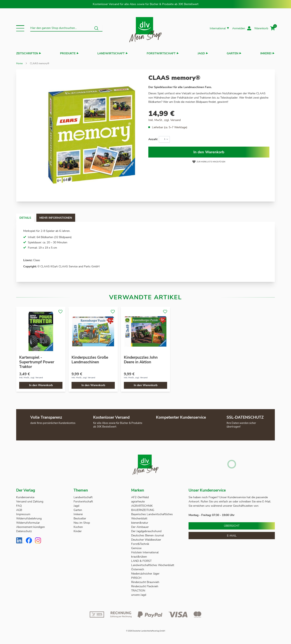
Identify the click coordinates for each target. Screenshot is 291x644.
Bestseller (80, 518)
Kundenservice (25, 497)
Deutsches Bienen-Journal (148, 535)
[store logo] (145, 28)
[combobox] (66, 28)
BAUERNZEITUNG (143, 510)
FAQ (19, 506)
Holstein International (145, 552)
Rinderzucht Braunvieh (146, 582)
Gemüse (137, 548)
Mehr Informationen (67, 218)
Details (29, 218)
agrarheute (138, 502)
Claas (37, 260)
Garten (232, 53)
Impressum (23, 514)
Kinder (78, 531)
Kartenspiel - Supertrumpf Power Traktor (37, 362)
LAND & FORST (142, 561)
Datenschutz (24, 531)
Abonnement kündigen (31, 527)
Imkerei (266, 53)
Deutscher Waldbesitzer (146, 540)
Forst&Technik (141, 544)
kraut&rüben (139, 557)
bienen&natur (140, 523)
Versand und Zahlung (30, 502)
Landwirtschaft (111, 53)
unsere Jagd (139, 595)
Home (19, 63)
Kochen (78, 527)
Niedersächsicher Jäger (146, 574)
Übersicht (232, 526)
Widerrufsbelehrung (29, 518)
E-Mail (232, 536)
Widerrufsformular (28, 523)
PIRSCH (136, 578)
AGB (19, 510)
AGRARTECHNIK (142, 506)
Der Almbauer (140, 527)
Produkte (68, 53)
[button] (20, 28)
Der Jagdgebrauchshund (146, 531)
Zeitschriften (27, 53)
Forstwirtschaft (161, 53)
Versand (176, 120)
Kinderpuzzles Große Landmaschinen (90, 360)
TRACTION (138, 591)
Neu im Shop (82, 523)
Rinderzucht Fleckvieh (145, 586)
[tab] (29, 218)
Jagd (201, 53)
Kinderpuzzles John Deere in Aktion (141, 360)
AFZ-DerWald (140, 497)
